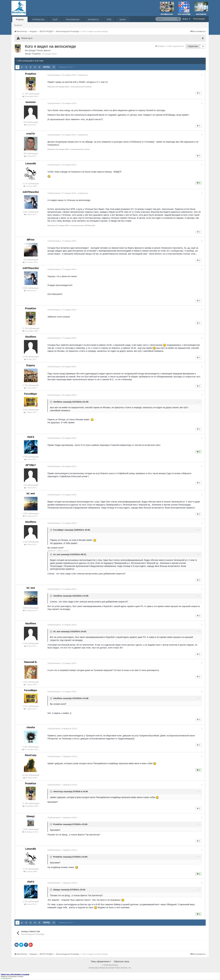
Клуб (55, 19)
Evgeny (31, 365)
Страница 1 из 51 (66, 67)
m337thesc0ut (31, 192)
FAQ (109, 19)
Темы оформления (101, 961)
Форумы (20, 19)
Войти (186, 19)
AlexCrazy (31, 755)
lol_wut (31, 493)
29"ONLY (31, 465)
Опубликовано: (63, 75)
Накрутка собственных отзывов (12, 976)
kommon (31, 102)
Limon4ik (31, 164)
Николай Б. (31, 662)
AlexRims (31, 337)
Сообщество (38, 19)
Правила (18, 25)
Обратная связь (122, 961)
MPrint (31, 240)
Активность (93, 19)
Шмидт (31, 816)
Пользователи (73, 19)
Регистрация (199, 19)
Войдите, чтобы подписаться (171, 46)
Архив (122, 19)
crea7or (31, 134)
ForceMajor (31, 394)
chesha (31, 727)
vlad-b (31, 437)
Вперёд (47, 67)
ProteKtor (36, 54)
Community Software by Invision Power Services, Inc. (110, 968)
